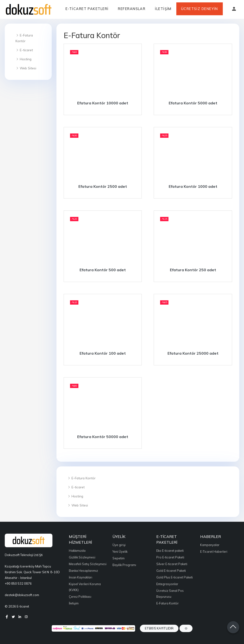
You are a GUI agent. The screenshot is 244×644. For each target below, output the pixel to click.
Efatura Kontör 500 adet (103, 270)
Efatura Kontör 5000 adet (193, 103)
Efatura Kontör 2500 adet (103, 186)
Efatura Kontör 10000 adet (103, 103)
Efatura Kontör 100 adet (103, 353)
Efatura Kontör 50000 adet (103, 437)
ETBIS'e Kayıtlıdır (159, 628)
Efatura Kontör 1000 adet (193, 186)
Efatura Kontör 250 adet (193, 270)
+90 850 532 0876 (18, 583)
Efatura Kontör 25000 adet (193, 353)
